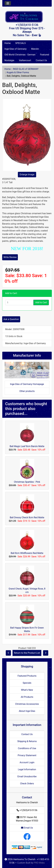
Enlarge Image (27, 175)
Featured (45, 55)
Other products (27, 391)
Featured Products (27, 676)
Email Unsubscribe (27, 776)
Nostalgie (9, 60)
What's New (27, 690)
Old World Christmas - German (20, 55)
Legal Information (27, 769)
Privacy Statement (27, 755)
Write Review (10, 257)
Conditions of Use (27, 748)
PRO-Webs (39, 863)
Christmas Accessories (27, 704)
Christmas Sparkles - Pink (27, 482)
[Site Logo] (27, 17)
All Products (27, 697)
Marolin (35, 49)
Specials (27, 683)
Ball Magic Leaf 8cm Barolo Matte (27, 446)
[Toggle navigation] (8, 3)
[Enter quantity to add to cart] (19, 302)
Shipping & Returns (27, 741)
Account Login (27, 762)
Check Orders (27, 784)
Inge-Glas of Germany (15, 49)
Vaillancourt (25, 60)
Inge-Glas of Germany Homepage (27, 384)
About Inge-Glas (27, 711)
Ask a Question (11, 319)
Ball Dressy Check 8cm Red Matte (27, 517)
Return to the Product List (27, 653)
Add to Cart (41, 302)
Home (8, 43)
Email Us (27, 828)
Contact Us (41, 60)
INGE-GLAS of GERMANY (26, 69)
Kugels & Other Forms (18, 72)
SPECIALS (20, 43)
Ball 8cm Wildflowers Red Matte (27, 553)
